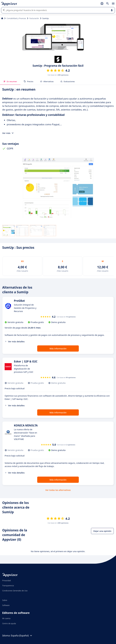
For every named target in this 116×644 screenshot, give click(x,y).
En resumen (10, 81)
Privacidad (7, 580)
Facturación (34, 18)
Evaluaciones (67, 81)
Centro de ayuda (9, 623)
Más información (58, 348)
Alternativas (47, 81)
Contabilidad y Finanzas (16, 18)
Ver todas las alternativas (58, 490)
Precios (29, 81)
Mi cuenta (6, 618)
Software (6, 605)
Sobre (5, 600)
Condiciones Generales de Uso (15, 591)
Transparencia (8, 586)
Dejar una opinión (102, 531)
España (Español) (22, 636)
